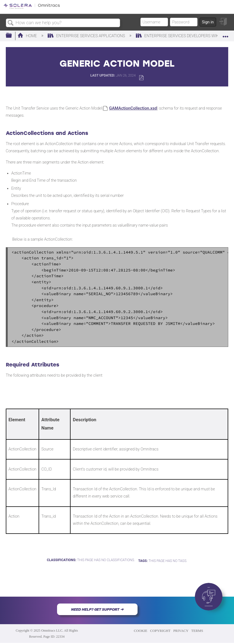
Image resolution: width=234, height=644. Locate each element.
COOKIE (141, 631)
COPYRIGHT (160, 631)
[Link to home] (32, 8)
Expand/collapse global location (225, 34)
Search (11, 23)
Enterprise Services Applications (87, 36)
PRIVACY (181, 631)
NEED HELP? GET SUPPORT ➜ (97, 609)
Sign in (208, 22)
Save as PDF (141, 78)
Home (28, 36)
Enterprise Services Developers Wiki (178, 36)
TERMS (197, 631)
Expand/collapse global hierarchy (12, 36)
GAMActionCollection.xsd (133, 108)
